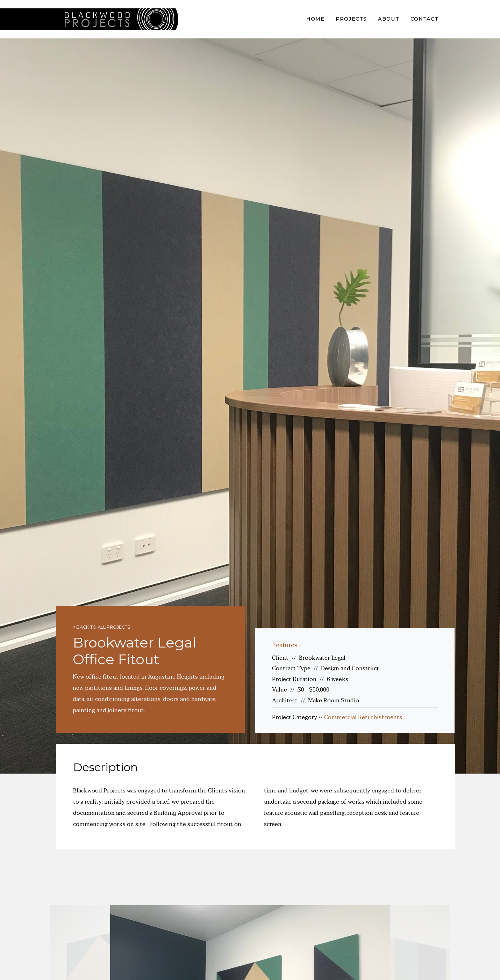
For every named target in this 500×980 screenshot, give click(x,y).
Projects (351, 19)
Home (315, 19)
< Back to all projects (102, 627)
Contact (424, 19)
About (389, 19)
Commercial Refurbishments (363, 717)
